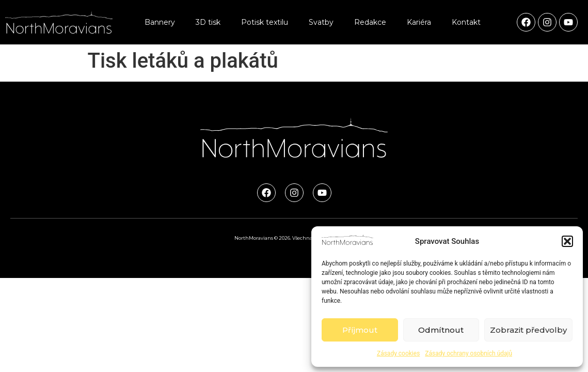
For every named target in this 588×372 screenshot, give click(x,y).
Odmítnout (441, 330)
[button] (567, 241)
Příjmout (360, 330)
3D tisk (208, 22)
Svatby (321, 22)
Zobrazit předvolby (528, 330)
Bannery (160, 22)
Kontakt (466, 22)
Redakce (370, 22)
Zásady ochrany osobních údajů (468, 353)
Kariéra (419, 22)
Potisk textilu (265, 22)
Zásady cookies (398, 353)
